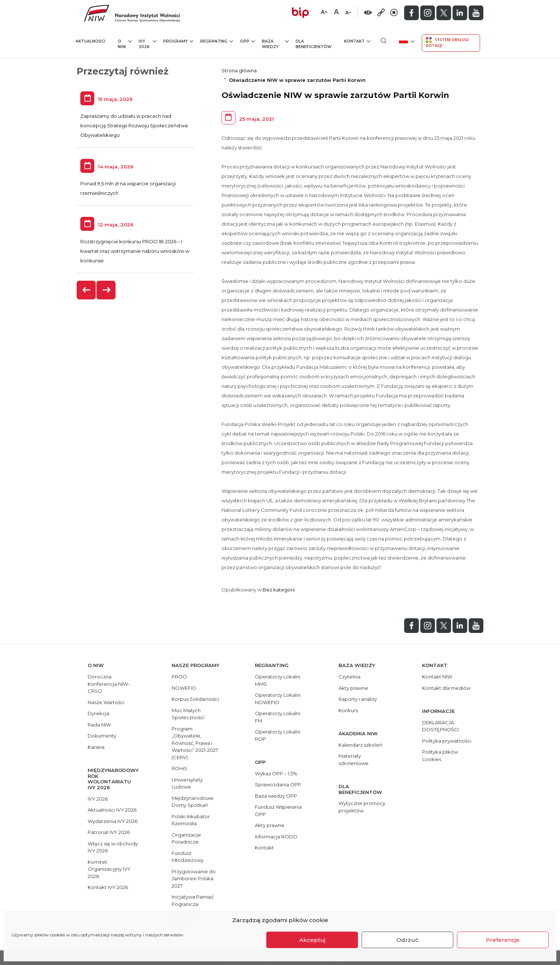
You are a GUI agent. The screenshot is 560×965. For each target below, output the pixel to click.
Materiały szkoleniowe (354, 760)
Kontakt (357, 41)
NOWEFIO (184, 688)
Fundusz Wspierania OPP (278, 811)
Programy (178, 41)
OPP (247, 41)
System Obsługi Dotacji (447, 43)
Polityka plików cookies (440, 755)
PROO (179, 677)
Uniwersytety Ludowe (187, 783)
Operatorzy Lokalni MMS (278, 680)
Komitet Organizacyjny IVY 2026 (109, 869)
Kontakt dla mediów (446, 688)
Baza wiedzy (275, 44)
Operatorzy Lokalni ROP (278, 735)
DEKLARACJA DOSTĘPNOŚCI (440, 726)
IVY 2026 (148, 44)
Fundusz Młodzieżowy (188, 857)
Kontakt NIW (437, 677)
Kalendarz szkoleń (360, 745)
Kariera (96, 747)
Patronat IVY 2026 (109, 832)
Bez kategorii (279, 590)
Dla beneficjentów (314, 44)
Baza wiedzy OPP (276, 796)
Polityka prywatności (447, 741)
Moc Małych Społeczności (188, 714)
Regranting (217, 41)
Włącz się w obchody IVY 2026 (113, 847)
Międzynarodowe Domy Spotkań (193, 802)
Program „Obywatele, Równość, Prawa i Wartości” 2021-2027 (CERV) (195, 743)
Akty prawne (270, 825)
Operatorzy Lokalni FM (278, 717)
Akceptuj (312, 940)
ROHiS (180, 768)
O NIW (125, 44)
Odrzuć (407, 940)
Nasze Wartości (106, 702)
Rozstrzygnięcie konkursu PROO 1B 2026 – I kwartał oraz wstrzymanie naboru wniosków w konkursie (135, 251)
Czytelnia (349, 677)
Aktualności (90, 41)
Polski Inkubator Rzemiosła (191, 820)
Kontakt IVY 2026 (108, 887)
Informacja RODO (276, 837)
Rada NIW (99, 725)
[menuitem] (406, 41)
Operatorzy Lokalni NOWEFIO (278, 699)
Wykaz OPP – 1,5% (276, 773)
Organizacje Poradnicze (186, 838)
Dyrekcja (98, 713)
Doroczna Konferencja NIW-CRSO (109, 684)
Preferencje (503, 940)
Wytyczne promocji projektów (362, 807)
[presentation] (87, 290)
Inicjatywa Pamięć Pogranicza (193, 900)
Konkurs (348, 710)
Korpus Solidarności (195, 699)
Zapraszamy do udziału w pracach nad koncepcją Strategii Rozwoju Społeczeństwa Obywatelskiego (134, 125)
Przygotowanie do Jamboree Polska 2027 (194, 879)
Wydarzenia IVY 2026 (113, 821)
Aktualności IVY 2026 (112, 810)
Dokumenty (102, 736)
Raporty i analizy (358, 699)
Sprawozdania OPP (278, 784)
